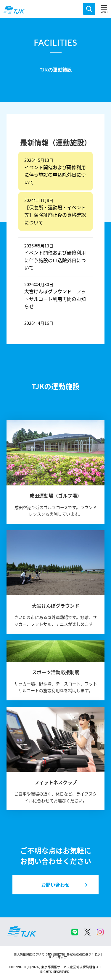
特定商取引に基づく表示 (83, 954)
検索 (89, 9)
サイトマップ (58, 957)
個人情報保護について (29, 954)
